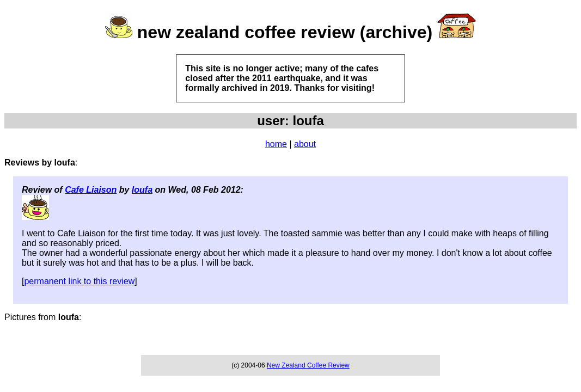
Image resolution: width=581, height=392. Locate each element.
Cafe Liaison (91, 190)
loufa (142, 190)
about (305, 144)
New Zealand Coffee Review (308, 365)
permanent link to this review (79, 281)
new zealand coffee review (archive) (285, 32)
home (276, 144)
